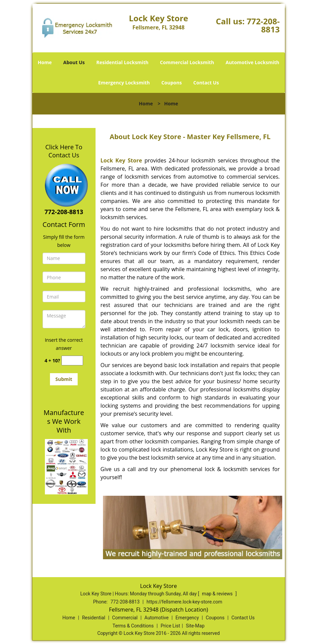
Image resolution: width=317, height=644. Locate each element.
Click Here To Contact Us (64, 151)
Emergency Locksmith (124, 83)
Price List (170, 626)
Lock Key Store (121, 160)
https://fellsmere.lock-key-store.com (184, 602)
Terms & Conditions (133, 626)
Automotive (157, 618)
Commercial (125, 618)
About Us (74, 62)
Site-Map (195, 626)
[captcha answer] (72, 360)
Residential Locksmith (122, 62)
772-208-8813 (263, 25)
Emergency (187, 618)
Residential (94, 618)
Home (45, 62)
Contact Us (206, 83)
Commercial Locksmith (187, 62)
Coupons (171, 83)
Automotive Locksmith (252, 62)
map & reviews (218, 594)
